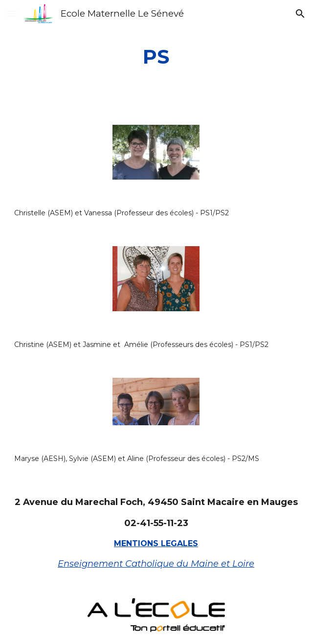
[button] (12, 13)
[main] (156, 57)
